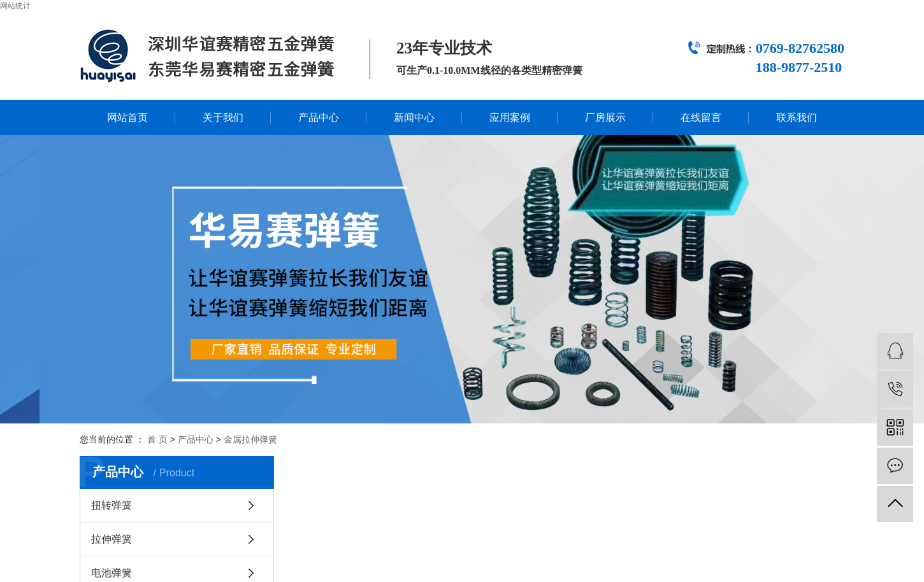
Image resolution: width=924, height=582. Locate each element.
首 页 (157, 439)
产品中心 (319, 117)
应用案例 (510, 117)
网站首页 (127, 117)
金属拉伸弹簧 (250, 439)
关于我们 (223, 117)
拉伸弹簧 (112, 539)
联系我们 (797, 117)
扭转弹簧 (112, 505)
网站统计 (15, 6)
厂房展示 (605, 117)
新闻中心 (414, 117)
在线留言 (701, 117)
